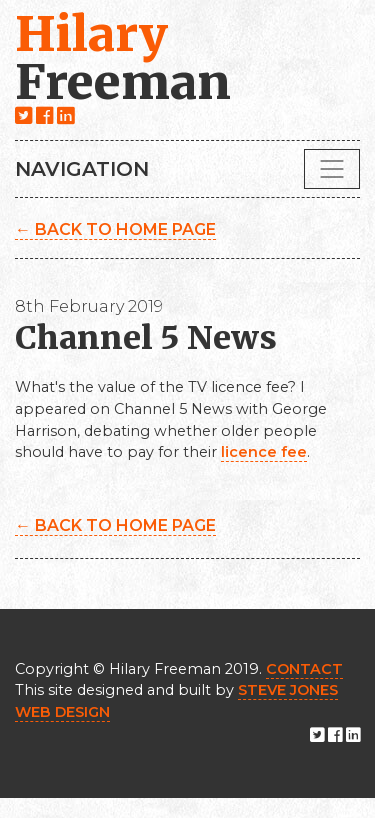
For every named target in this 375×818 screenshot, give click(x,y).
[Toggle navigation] (332, 169)
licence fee (264, 452)
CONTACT (304, 669)
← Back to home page (115, 229)
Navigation (82, 169)
